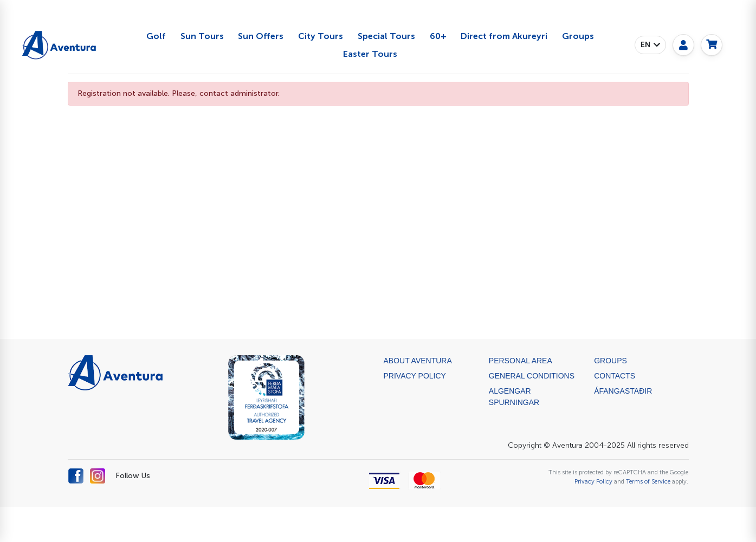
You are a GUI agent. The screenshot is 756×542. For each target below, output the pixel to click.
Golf (156, 36)
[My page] (683, 45)
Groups (578, 36)
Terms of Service (648, 481)
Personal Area (521, 361)
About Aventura (418, 361)
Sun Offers (261, 36)
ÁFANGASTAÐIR (623, 391)
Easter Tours (370, 54)
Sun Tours (202, 36)
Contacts (615, 376)
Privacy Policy (415, 376)
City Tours (321, 36)
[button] (650, 45)
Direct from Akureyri (504, 36)
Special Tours (386, 36)
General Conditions (532, 376)
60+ (438, 36)
